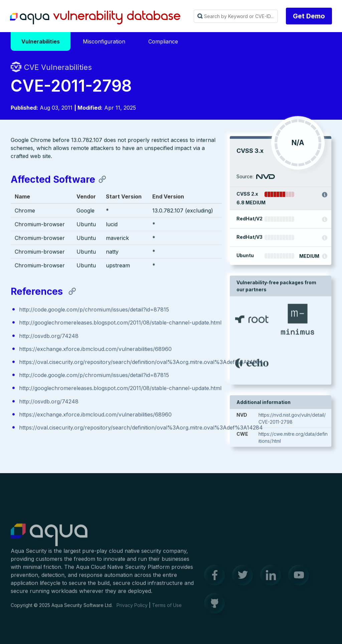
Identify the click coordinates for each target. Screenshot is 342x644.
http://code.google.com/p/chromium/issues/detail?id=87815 (94, 310)
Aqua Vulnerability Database (95, 18)
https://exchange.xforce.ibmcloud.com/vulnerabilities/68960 (95, 349)
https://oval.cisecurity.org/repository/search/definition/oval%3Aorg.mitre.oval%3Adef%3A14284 (141, 363)
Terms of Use (167, 608)
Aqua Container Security (49, 538)
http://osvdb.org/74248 (49, 336)
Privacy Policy (132, 608)
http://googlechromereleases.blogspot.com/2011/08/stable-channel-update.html (120, 323)
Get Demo (309, 16)
